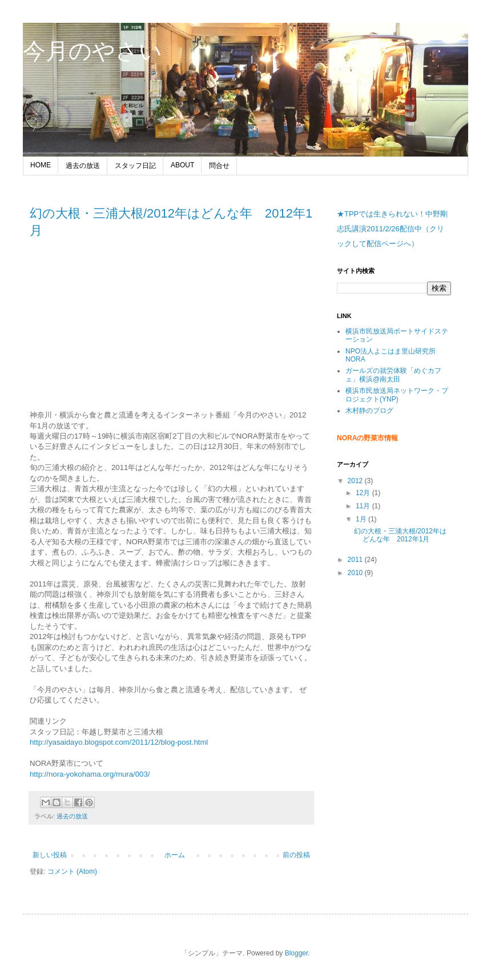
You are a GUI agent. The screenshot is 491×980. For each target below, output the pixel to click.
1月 (362, 519)
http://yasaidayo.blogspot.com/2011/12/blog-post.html (119, 742)
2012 (356, 481)
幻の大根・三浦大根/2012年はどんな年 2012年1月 (400, 535)
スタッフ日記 (135, 166)
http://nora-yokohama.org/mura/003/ (90, 774)
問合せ (219, 166)
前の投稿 (296, 855)
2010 (356, 573)
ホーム (175, 855)
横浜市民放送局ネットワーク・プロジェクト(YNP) (397, 395)
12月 (364, 493)
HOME (41, 165)
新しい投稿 (50, 855)
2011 (356, 560)
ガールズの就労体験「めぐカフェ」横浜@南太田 (393, 375)
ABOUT (182, 165)
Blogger (297, 953)
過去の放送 (83, 166)
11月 (364, 506)
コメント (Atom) (72, 871)
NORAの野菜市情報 (367, 438)
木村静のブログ (369, 411)
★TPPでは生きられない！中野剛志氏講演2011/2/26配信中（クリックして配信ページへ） (392, 229)
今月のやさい (92, 51)
